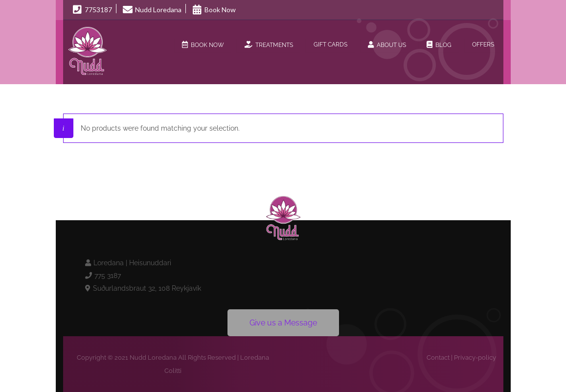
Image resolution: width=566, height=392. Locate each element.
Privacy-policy (475, 357)
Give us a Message (283, 323)
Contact (438, 357)
